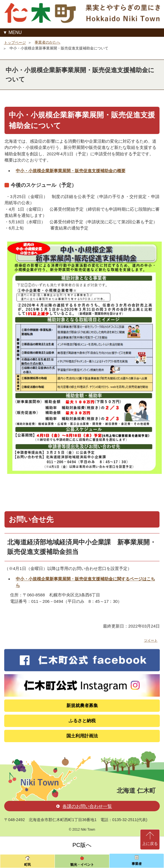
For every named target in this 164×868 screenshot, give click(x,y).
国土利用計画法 (82, 736)
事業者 (137, 864)
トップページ (15, 43)
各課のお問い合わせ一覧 (84, 806)
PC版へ (82, 845)
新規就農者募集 (82, 705)
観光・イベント (82, 865)
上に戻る (150, 844)
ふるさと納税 (82, 721)
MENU (15, 32)
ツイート (151, 640)
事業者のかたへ (47, 42)
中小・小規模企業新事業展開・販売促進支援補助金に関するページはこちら (85, 582)
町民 (28, 865)
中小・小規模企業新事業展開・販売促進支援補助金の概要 (71, 171)
